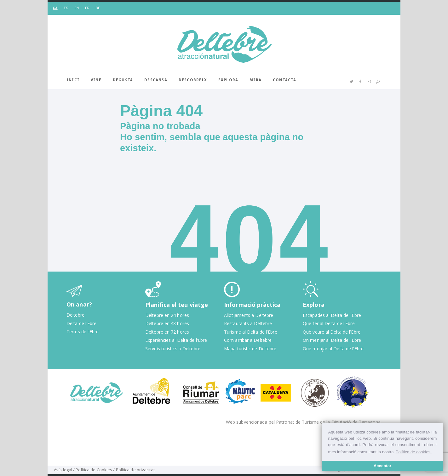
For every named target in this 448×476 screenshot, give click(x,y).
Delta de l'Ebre (82, 323)
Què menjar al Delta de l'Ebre (333, 349)
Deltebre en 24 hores (167, 315)
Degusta (123, 80)
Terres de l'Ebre (83, 332)
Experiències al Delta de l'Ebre (176, 340)
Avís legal (63, 470)
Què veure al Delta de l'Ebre (332, 332)
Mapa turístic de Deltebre (250, 349)
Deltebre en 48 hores (167, 323)
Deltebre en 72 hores (167, 332)
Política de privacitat (135, 470)
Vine (96, 80)
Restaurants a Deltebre (248, 323)
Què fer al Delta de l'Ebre (329, 323)
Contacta (285, 80)
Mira (256, 80)
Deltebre (75, 315)
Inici (73, 80)
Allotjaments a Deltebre (249, 315)
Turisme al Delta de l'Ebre (251, 332)
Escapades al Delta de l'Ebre (332, 315)
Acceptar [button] (382, 466)
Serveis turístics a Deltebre (173, 349)
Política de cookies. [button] (414, 452)
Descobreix (193, 80)
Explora (228, 80)
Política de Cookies (94, 470)
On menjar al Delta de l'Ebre (332, 340)
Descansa (156, 80)
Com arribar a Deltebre (248, 340)
